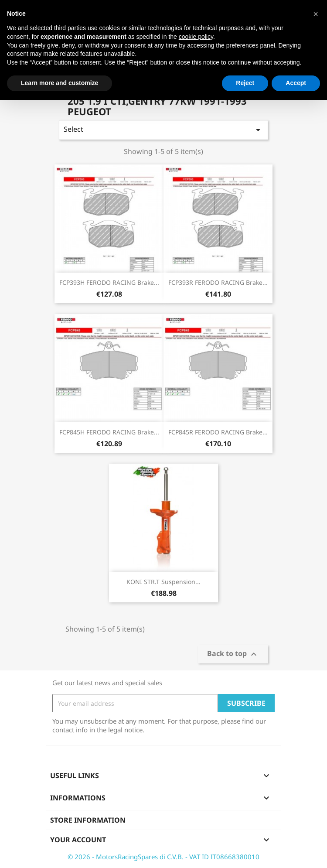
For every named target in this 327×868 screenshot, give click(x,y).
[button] (316, 14)
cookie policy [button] (196, 37)
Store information (88, 820)
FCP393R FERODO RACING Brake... (218, 282)
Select (163, 130)
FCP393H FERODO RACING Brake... (109, 282)
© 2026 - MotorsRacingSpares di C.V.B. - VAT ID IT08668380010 (163, 857)
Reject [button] (245, 83)
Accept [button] (296, 83)
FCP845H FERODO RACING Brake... (109, 432)
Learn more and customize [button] (60, 83)
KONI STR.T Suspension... (163, 582)
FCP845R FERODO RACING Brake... (218, 432)
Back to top (233, 654)
